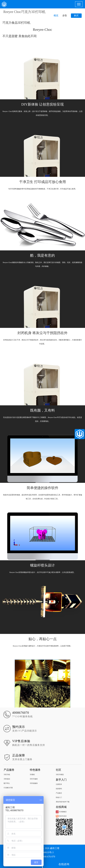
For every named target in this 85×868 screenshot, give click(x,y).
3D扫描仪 (7, 779)
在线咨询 (64, 864)
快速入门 (59, 797)
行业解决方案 (8, 788)
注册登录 (59, 784)
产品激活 (59, 793)
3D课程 (32, 775)
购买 (76, 16)
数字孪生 (7, 783)
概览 (56, 16)
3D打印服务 (34, 779)
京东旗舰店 (61, 812)
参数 (65, 16)
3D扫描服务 (34, 783)
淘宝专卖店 (61, 816)
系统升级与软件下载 (63, 802)
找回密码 (59, 789)
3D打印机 (7, 775)
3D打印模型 (60, 775)
